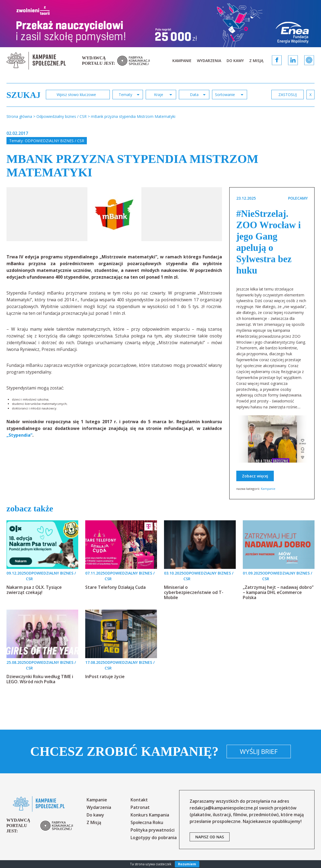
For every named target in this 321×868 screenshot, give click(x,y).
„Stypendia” (19, 435)
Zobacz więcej (255, 476)
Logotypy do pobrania (154, 838)
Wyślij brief (259, 751)
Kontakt (139, 800)
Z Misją (256, 61)
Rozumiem (187, 864)
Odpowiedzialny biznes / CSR (54, 141)
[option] (114, 214)
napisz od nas (210, 837)
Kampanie (182, 61)
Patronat (140, 807)
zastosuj (288, 95)
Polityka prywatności (153, 830)
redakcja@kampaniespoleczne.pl (224, 808)
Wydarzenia (209, 61)
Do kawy (235, 61)
